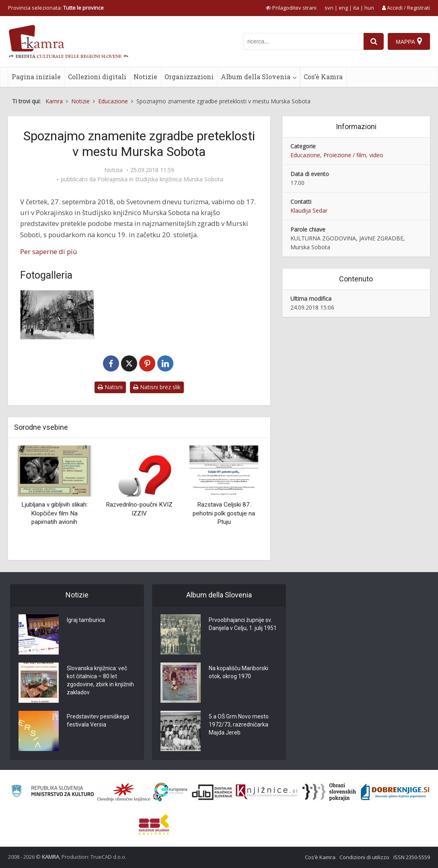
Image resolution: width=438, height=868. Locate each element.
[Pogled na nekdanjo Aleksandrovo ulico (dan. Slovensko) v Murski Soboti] (57, 315)
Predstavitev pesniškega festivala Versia (98, 721)
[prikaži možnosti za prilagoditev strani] (291, 8)
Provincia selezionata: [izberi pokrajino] (56, 8)
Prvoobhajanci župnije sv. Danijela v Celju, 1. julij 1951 (243, 624)
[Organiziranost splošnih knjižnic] (124, 792)
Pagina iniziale (36, 77)
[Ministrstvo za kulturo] (52, 792)
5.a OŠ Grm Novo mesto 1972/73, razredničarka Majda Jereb (239, 725)
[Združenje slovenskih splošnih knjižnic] (266, 792)
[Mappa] (409, 41)
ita (356, 8)
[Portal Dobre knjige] (395, 792)
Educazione (305, 155)
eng (343, 8)
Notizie (145, 77)
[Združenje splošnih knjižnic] (154, 825)
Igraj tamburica (86, 620)
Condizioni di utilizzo (364, 857)
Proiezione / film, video (353, 155)
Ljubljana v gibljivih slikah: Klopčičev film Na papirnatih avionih (54, 513)
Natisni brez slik (157, 387)
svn (329, 8)
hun (369, 8)
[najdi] (374, 41)
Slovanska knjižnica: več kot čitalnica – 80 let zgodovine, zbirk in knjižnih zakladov (100, 681)
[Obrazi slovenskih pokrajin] (329, 792)
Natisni (110, 387)
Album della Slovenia (256, 77)
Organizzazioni (189, 77)
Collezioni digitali (97, 77)
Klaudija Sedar (309, 210)
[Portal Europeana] (170, 792)
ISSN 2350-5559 (412, 857)
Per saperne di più (49, 251)
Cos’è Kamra (323, 77)
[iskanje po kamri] (303, 41)
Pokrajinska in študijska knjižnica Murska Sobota (160, 179)
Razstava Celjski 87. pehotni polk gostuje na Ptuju (224, 513)
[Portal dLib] (212, 792)
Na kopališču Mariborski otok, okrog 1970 (239, 673)
